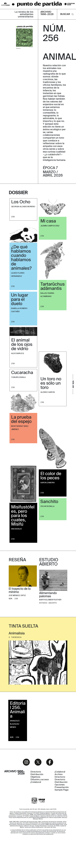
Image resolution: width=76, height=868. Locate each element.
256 (13, 217)
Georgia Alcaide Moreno (23, 207)
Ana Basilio (16, 529)
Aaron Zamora (47, 483)
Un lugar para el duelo (20, 300)
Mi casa (48, 221)
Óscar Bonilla (47, 506)
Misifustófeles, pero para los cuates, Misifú (23, 516)
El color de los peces (51, 476)
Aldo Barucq (18, 353)
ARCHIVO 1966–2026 (47, 13)
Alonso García (48, 392)
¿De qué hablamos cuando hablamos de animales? (21, 258)
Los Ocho (21, 202)
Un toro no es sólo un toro (51, 383)
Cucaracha (22, 373)
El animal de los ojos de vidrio (22, 345)
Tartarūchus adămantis (52, 287)
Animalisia (17, 653)
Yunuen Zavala (18, 377)
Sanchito (49, 502)
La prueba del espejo (21, 420)
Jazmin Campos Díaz (50, 226)
